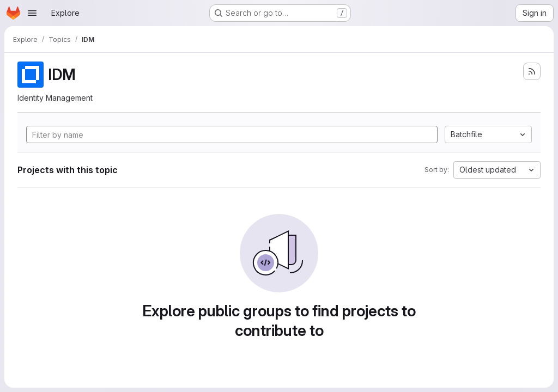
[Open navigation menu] (32, 13)
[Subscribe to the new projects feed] (532, 71)
